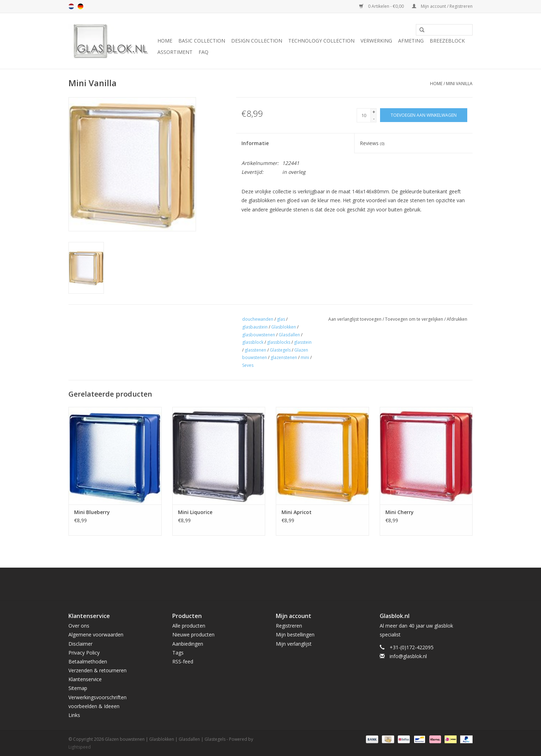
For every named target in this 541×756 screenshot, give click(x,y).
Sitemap (78, 688)
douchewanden (258, 319)
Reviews (372, 143)
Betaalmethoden (88, 661)
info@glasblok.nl (408, 656)
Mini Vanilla (459, 84)
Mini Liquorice (195, 512)
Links (74, 715)
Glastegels (280, 350)
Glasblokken (284, 327)
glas (281, 319)
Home (165, 41)
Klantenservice (85, 679)
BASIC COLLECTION (202, 41)
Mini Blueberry (92, 512)
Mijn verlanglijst (294, 644)
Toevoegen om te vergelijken (415, 319)
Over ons (79, 626)
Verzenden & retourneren (97, 670)
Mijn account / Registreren (442, 6)
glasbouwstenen (259, 335)
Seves (248, 365)
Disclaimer (80, 644)
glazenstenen (284, 357)
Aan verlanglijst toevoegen (355, 319)
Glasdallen (289, 335)
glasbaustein (255, 327)
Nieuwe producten (193, 634)
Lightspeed (80, 747)
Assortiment (175, 52)
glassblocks (279, 342)
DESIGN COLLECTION (257, 41)
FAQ (203, 52)
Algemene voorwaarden (96, 634)
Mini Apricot (297, 512)
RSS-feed (183, 661)
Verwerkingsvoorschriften (97, 697)
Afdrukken (457, 319)
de (80, 6)
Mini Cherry (400, 512)
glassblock (253, 342)
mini (305, 357)
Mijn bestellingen (295, 634)
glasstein (303, 342)
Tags (178, 653)
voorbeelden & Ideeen (94, 706)
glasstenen (255, 350)
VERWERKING (376, 41)
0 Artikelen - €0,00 (382, 6)
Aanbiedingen (188, 644)
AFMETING (411, 41)
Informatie (255, 143)
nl (71, 6)
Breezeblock (447, 41)
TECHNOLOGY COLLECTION (321, 41)
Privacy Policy (84, 653)
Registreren (289, 626)
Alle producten (189, 626)
